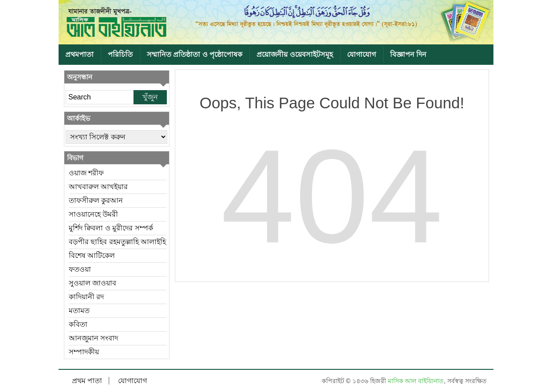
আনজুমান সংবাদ (93, 338)
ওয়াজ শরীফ (86, 173)
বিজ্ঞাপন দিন (408, 54)
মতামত (79, 311)
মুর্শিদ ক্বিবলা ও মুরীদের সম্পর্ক (111, 228)
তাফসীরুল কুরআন (96, 200)
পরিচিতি (120, 54)
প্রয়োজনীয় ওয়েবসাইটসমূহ (294, 54)
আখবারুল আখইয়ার (98, 187)
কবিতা (78, 324)
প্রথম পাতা (87, 381)
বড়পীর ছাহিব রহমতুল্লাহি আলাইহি (117, 242)
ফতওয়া (80, 269)
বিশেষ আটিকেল (92, 255)
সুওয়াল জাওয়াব (93, 283)
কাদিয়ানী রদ (86, 297)
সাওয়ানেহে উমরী (93, 214)
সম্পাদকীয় (84, 352)
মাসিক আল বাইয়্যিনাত (416, 381)
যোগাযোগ (361, 54)
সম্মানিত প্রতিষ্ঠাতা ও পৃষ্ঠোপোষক (195, 54)
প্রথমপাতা (79, 54)
